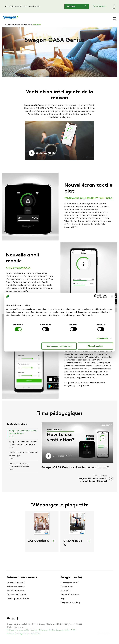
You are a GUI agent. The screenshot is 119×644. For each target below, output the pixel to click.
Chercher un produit (47, 16)
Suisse (99, 16)
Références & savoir (16, 591)
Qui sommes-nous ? (69, 587)
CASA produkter (25, 29)
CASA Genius (36, 29)
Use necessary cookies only (59, 346)
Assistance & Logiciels (17, 599)
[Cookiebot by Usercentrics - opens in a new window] (96, 296)
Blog (63, 603)
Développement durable (18, 603)
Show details (102, 338)
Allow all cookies (95, 346)
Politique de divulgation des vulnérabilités (24, 639)
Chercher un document (72, 16)
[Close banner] (112, 296)
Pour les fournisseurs (70, 599)
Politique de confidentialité (18, 635)
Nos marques (67, 591)
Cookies (34, 635)
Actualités (65, 595)
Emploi (89, 16)
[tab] (22, 438)
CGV (73, 635)
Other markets (99, 6)
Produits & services (15, 595)
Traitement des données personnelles (54, 635)
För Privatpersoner (11, 29)
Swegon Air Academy (70, 607)
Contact (110, 16)
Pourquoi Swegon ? (16, 587)
